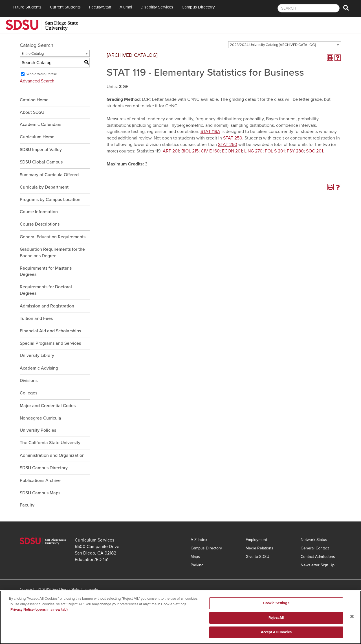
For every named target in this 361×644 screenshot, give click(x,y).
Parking (197, 565)
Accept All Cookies (276, 634)
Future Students (27, 7)
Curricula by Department (44, 187)
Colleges (28, 393)
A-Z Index (199, 540)
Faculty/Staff (100, 7)
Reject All (276, 619)
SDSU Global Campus (41, 162)
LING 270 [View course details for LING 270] (253, 151)
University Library (37, 355)
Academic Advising (39, 368)
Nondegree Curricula (40, 418)
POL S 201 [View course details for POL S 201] (275, 151)
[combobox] (285, 45)
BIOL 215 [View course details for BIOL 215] (190, 151)
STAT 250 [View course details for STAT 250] (233, 138)
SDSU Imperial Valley (41, 150)
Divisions (29, 381)
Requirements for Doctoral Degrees (46, 290)
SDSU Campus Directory (44, 468)
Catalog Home (34, 100)
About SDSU (32, 112)
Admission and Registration (47, 306)
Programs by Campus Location (50, 200)
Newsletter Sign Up (318, 565)
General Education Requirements (53, 237)
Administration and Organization (52, 455)
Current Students (65, 7)
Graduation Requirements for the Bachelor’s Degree (52, 253)
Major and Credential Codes (48, 406)
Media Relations (259, 548)
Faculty (27, 505)
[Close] (352, 618)
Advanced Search (37, 81)
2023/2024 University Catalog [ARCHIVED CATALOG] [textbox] (273, 45)
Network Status (314, 540)
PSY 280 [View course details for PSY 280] (295, 151)
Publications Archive (40, 481)
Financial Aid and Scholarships (50, 331)
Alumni (126, 7)
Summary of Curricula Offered (49, 175)
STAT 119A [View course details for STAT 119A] (210, 132)
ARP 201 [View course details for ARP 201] (171, 151)
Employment (256, 540)
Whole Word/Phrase (42, 74)
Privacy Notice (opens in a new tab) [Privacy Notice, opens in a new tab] (39, 611)
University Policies (38, 430)
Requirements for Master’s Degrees (46, 271)
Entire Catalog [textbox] (33, 54)
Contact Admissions (318, 557)
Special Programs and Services (50, 343)
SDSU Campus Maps (40, 493)
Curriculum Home (37, 137)
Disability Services (157, 7)
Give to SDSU (257, 557)
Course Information (39, 212)
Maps (195, 557)
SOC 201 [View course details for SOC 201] (314, 151)
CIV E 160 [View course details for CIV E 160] (210, 151)
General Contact (315, 548)
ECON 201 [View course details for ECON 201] (232, 151)
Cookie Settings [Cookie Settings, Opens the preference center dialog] (276, 604)
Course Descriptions (40, 224)
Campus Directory (198, 7)
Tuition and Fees (36, 318)
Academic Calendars (40, 125)
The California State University (50, 443)
